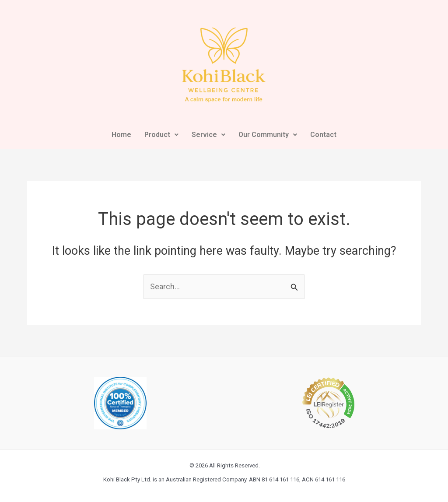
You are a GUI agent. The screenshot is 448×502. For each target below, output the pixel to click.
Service (208, 135)
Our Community (268, 135)
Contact (323, 135)
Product (161, 135)
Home (121, 135)
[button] (161, 135)
